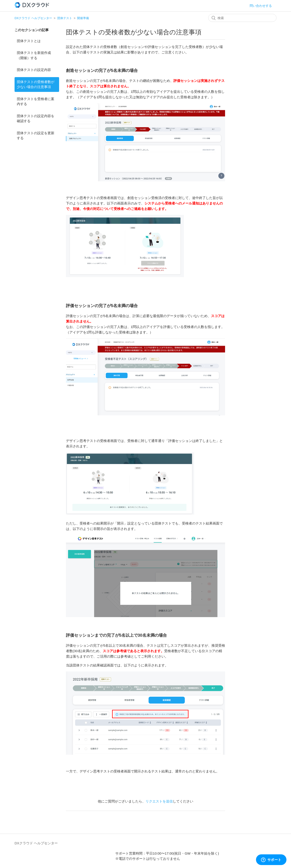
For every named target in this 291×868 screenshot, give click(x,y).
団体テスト (65, 18)
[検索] (242, 18)
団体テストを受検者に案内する (36, 101)
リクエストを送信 (159, 801)
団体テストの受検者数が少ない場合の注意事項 (36, 84)
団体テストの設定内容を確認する (36, 119)
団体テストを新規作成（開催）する (34, 55)
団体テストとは (29, 41)
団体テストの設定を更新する (36, 136)
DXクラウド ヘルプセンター (33, 18)
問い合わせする (261, 6)
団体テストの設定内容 (34, 70)
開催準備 (83, 18)
